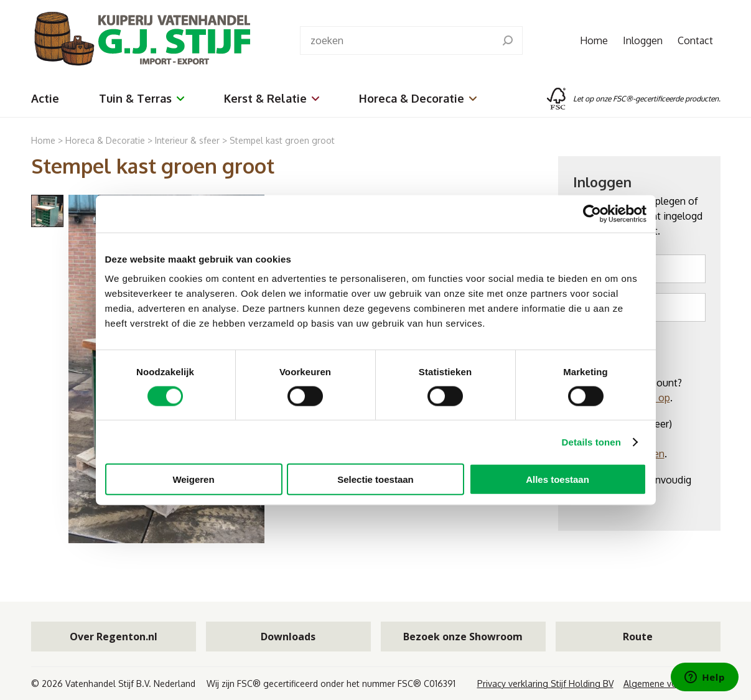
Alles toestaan (557, 479)
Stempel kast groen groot (282, 140)
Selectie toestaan (375, 479)
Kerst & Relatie (272, 98)
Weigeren (193, 479)
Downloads (288, 637)
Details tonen (591, 441)
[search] (508, 40)
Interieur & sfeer (187, 140)
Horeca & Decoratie (418, 98)
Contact (695, 40)
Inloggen (643, 40)
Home (594, 40)
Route (638, 637)
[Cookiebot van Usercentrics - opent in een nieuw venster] (592, 213)
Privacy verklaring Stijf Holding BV (545, 684)
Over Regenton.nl (114, 637)
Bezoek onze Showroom (463, 637)
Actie (45, 98)
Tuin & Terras (142, 98)
